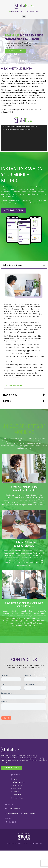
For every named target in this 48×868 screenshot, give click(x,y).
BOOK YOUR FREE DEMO (15, 51)
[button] (24, 16)
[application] (24, 138)
